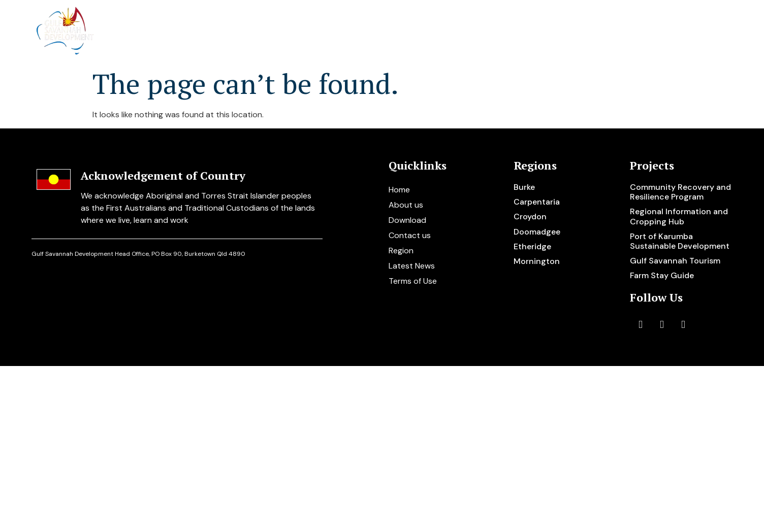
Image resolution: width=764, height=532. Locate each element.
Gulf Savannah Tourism (675, 261)
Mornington (537, 261)
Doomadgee (537, 232)
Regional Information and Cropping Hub (679, 216)
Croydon (530, 217)
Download (407, 220)
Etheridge (532, 246)
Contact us (697, 31)
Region (401, 251)
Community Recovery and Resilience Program (680, 192)
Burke (524, 187)
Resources (629, 31)
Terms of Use (413, 281)
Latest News (412, 266)
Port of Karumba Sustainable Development (680, 241)
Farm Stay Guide (662, 275)
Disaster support (547, 31)
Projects (405, 31)
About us (340, 31)
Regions (469, 31)
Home (286, 31)
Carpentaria (537, 202)
